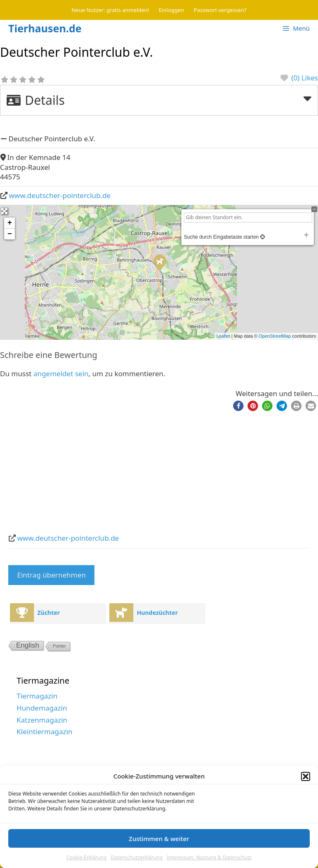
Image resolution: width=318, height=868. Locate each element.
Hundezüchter (157, 613)
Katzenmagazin (42, 720)
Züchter (48, 613)
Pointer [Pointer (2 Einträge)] (60, 646)
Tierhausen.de (45, 28)
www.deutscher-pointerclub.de (60, 195)
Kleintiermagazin (45, 731)
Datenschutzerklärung (137, 857)
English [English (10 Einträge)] (28, 645)
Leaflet (223, 336)
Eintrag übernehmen (51, 575)
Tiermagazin (37, 696)
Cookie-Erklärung (86, 857)
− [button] (10, 234)
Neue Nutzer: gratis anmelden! (110, 10)
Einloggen (172, 10)
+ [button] (10, 223)
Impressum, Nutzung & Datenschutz (209, 857)
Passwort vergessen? (220, 10)
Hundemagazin (42, 708)
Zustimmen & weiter (159, 839)
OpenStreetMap (275, 336)
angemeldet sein (61, 374)
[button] (306, 776)
